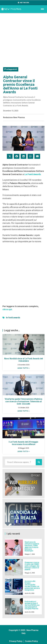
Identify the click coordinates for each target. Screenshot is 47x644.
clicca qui (7, 309)
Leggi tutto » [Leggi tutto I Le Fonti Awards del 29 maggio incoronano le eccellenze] (24, 451)
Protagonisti (11, 69)
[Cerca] (39, 462)
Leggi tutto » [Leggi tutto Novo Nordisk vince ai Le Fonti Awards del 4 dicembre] (24, 368)
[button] (10, 156)
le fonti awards (13, 318)
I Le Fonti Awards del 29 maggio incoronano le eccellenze (23, 443)
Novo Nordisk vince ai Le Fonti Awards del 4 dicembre (24, 360)
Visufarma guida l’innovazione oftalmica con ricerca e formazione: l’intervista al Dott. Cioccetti (23, 401)
